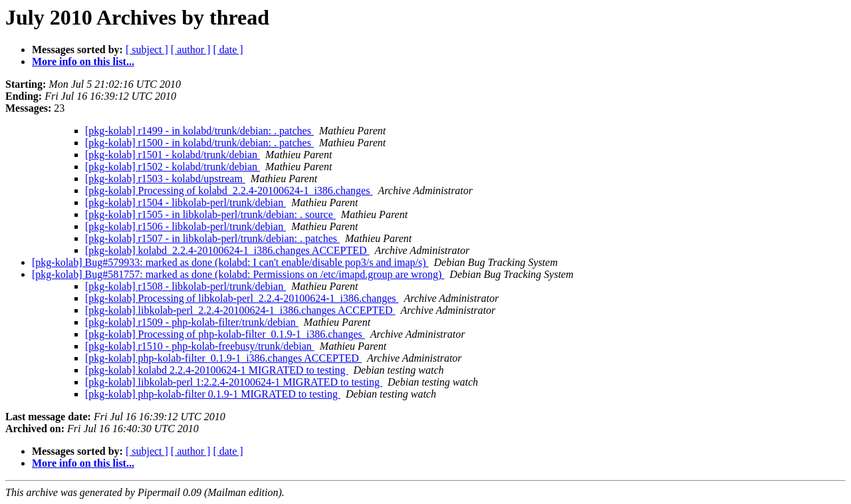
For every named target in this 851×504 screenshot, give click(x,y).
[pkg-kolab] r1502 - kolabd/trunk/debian (173, 167)
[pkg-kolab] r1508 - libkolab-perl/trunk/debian (185, 286)
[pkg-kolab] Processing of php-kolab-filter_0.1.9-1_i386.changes (225, 334)
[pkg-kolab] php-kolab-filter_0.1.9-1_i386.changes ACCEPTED (223, 358)
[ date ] (228, 50)
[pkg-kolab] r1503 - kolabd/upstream (165, 179)
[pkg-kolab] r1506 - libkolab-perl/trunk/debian (185, 226)
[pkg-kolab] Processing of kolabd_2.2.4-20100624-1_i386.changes (229, 190)
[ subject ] (147, 50)
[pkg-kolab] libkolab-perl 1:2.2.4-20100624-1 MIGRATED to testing (234, 382)
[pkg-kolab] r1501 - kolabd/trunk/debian (173, 155)
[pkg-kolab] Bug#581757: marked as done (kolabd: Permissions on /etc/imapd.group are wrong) (238, 274)
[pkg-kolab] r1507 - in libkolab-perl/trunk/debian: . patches (212, 238)
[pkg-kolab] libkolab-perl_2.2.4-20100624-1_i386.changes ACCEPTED (240, 310)
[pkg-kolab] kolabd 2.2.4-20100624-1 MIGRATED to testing (217, 370)
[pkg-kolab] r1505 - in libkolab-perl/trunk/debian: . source (210, 214)
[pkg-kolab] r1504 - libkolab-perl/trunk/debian (185, 202)
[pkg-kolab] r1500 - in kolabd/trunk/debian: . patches (199, 143)
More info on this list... (83, 62)
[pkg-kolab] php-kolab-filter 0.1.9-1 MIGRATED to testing (213, 394)
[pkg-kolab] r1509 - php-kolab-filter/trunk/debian (192, 322)
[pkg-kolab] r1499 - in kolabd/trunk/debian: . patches (199, 131)
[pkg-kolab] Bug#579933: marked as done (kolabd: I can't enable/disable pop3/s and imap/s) (230, 262)
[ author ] (191, 50)
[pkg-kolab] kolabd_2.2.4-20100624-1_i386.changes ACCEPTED (227, 250)
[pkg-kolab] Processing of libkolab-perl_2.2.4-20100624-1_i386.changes (242, 298)
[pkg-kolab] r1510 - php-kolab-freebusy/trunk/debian (200, 346)
